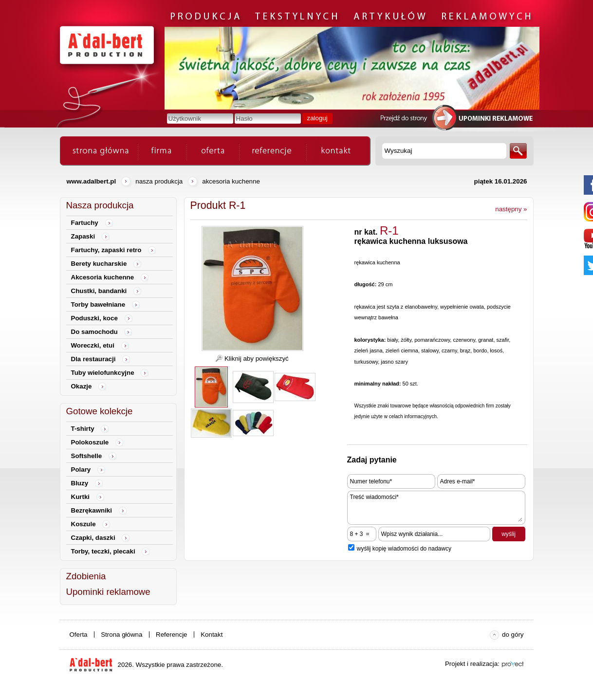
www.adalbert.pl (92, 181)
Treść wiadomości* (436, 508)
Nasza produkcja (159, 181)
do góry (513, 635)
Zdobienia (86, 576)
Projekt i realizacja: (472, 664)
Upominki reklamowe (108, 592)
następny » (511, 209)
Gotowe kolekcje (100, 411)
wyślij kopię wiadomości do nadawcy (404, 549)
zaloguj (317, 118)
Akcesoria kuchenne (231, 181)
